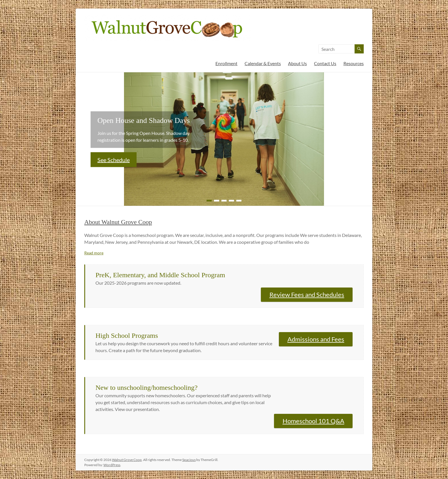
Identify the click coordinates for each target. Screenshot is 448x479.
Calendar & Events (263, 63)
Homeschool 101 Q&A (313, 421)
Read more (94, 253)
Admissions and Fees (316, 339)
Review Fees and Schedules (307, 295)
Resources (354, 63)
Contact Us (325, 63)
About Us (297, 63)
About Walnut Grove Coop (118, 222)
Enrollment (226, 63)
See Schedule (114, 159)
